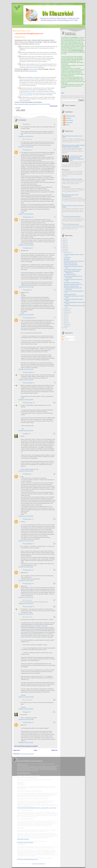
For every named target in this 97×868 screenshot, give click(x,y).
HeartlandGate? (66, 170)
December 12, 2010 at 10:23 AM (26, 287)
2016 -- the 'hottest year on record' (71, 224)
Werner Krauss (28, 217)
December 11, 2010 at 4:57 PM (26, 136)
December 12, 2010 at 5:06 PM (26, 430)
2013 (64, 246)
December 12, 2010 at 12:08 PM (26, 315)
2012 (64, 247)
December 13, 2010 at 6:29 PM (26, 614)
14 (54, 544)
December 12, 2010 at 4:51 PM (26, 380)
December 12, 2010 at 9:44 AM (26, 214)
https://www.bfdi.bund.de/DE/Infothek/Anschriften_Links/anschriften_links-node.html (37, 808)
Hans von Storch (28, 372)
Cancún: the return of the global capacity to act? (29, 34)
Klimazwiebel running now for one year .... (74, 284)
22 (54, 722)
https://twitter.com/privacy (23, 839)
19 (54, 617)
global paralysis (33, 71)
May (65, 319)
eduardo (26, 124)
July (65, 316)
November (67, 309)
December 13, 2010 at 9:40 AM (26, 567)
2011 (64, 249)
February (66, 324)
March (66, 322)
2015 (64, 242)
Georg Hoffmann (28, 544)
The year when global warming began (73, 269)
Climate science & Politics (70, 294)
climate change (30, 60)
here (27, 679)
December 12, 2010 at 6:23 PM (26, 471)
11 (54, 434)
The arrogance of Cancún (70, 274)
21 (54, 712)
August (66, 314)
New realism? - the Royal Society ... (72, 283)
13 (54, 519)
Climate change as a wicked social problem (72, 179)
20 (54, 700)
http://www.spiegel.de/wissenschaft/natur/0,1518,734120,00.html (32, 104)
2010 (64, 251)
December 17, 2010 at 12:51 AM (26, 719)
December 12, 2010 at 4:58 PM (26, 400)
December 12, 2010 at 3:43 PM (26, 369)
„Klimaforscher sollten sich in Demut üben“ (74, 261)
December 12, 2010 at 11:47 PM (26, 541)
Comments (65, 340)
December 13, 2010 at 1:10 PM (26, 580)
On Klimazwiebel (66, 187)
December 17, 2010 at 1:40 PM (26, 742)
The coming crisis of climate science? (72, 216)
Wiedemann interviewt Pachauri (71, 286)
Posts (64, 337)
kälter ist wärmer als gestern (70, 263)
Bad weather (67, 259)
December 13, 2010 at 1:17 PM (26, 597)
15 (54, 570)
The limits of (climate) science (71, 264)
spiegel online (33, 69)
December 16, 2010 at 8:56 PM (26, 709)
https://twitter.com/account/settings (25, 842)
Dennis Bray (68, 118)
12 (54, 474)
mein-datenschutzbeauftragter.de (38, 864)
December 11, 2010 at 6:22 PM (26, 147)
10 (54, 403)
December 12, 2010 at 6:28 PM (26, 516)
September (67, 312)
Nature (32, 631)
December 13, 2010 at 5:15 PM (26, 603)
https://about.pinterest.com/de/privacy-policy (27, 859)
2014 (64, 244)
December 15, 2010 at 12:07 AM (26, 697)
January (66, 326)
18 (54, 607)
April (65, 321)
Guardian (37, 44)
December (67, 253)
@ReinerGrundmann (29, 318)
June (65, 317)
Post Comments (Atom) (27, 754)
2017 (64, 239)
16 (54, 583)
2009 (64, 328)
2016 (64, 240)
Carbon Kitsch (67, 257)
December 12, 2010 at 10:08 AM (26, 245)
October (66, 310)
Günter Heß (27, 150)
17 (54, 600)
